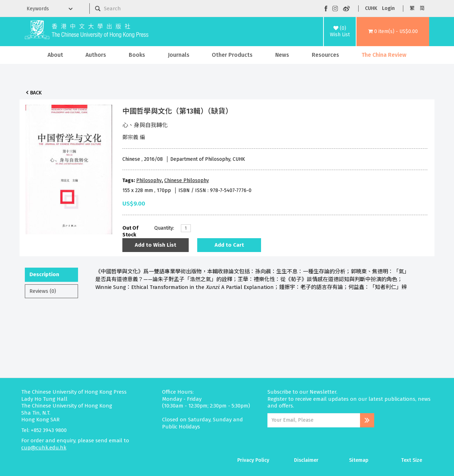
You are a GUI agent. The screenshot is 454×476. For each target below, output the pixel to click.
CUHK (371, 8)
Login (388, 8)
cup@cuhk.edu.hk (44, 448)
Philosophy (149, 180)
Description (44, 274)
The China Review (384, 55)
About (55, 55)
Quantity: (164, 228)
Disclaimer (306, 460)
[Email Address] (314, 420)
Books (137, 55)
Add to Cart (229, 245)
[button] (393, 32)
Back (36, 93)
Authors (96, 55)
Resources (325, 55)
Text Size (412, 460)
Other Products (232, 55)
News (282, 55)
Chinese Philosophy (187, 180)
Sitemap (359, 460)
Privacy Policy (253, 460)
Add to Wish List (156, 245)
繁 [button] (412, 8)
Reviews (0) (43, 291)
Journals (179, 55)
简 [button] (422, 8)
